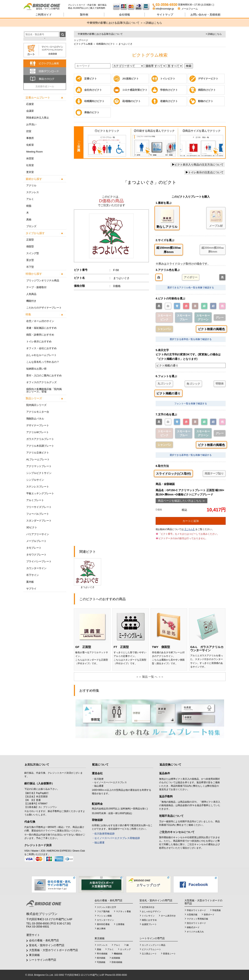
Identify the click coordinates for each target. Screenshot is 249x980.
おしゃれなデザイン (151, 911)
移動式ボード (193, 927)
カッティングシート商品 (154, 945)
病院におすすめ (149, 920)
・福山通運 (98, 843)
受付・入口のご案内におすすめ (44, 375)
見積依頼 (205, 15)
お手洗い (31, 124)
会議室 (30, 111)
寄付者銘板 (102, 954)
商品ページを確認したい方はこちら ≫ (181, 501)
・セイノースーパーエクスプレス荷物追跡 (116, 838)
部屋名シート (169, 954)
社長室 (30, 165)
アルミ (30, 199)
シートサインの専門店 (43, 960)
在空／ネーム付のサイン (40, 321)
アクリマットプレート (39, 466)
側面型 (30, 246)
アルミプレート (35, 500)
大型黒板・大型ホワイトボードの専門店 (53, 950)
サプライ (31, 589)
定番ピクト (91, 79)
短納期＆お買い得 (36, 369)
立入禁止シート (149, 954)
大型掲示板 (192, 915)
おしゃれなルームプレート (41, 355)
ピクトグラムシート (151, 949)
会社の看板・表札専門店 (44, 940)
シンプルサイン (35, 480)
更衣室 (30, 172)
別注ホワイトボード (196, 923)
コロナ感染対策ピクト (135, 90)
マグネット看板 (123, 911)
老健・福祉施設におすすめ (41, 328)
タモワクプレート (36, 555)
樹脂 (29, 206)
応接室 (30, 104)
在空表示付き (148, 907)
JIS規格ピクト (130, 79)
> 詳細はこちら (214, 34)
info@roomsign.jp (164, 9)
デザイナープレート (38, 425)
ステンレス (33, 192)
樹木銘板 (101, 958)
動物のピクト (206, 101)
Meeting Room (35, 152)
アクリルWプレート (38, 432)
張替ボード (209, 915)
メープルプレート (36, 541)
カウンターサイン (36, 568)
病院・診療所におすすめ (40, 335)
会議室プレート (149, 924)
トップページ (81, 40)
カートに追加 (191, 521)
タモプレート (34, 548)
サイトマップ (165, 15)
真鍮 (29, 219)
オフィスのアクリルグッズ (41, 382)
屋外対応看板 (103, 924)
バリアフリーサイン (38, 534)
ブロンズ (31, 226)
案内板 (30, 582)
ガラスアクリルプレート (40, 439)
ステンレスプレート (38, 487)
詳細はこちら (154, 23)
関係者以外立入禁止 (38, 118)
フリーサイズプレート (39, 507)
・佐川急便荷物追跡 (103, 834)
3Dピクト (32, 527)
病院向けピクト (207, 90)
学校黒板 (217, 910)
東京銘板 (34, 955)
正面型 (30, 240)
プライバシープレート (39, 561)
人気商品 (31, 294)
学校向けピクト (169, 90)
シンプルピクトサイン (39, 473)
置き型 (30, 260)
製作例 (84, 15)
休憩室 (30, 158)
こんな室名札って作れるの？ (43, 362)
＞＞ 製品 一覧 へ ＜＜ (150, 677)
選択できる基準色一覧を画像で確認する (191, 339)
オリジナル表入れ (195, 932)
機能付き (31, 301)
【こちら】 (189, 529)
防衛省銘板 (117, 962)
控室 (29, 131)
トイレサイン (148, 916)
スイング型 (33, 253)
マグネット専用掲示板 (197, 919)
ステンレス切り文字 (107, 907)
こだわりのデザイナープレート (44, 308)
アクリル (31, 185)
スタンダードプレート (39, 521)
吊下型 (30, 267)
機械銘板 (118, 954)
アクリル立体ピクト (38, 453)
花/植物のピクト (131, 101)
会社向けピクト (93, 90)
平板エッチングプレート (40, 493)
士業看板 (120, 924)
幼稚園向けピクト (105, 44)
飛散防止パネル (35, 419)
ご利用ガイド (44, 15)
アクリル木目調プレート (40, 446)
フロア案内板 (103, 911)
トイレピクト (168, 79)
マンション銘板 (104, 916)
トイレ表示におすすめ (39, 341)
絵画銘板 (116, 958)
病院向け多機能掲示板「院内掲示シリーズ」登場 (44, 390)
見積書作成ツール (45, 86)
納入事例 (101, 929)
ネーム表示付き (168, 916)
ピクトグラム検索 (83, 44)
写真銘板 (101, 962)
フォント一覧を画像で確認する (191, 404)
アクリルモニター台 (38, 412)
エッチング (125, 949)
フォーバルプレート (38, 514)
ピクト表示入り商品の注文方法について (198, 165)
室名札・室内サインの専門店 (47, 945)
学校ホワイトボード (196, 910)
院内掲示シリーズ (36, 405)
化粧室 (30, 145)
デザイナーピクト (208, 79)
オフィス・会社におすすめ (41, 348)
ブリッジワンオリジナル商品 (43, 280)
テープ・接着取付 (36, 287)
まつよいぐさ (88, 573)
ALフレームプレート (38, 459)
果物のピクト (92, 112)
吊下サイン (33, 575)
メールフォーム (188, 9)
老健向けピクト (169, 101)
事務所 (30, 138)
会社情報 (124, 15)
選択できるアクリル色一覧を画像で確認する (191, 288)
